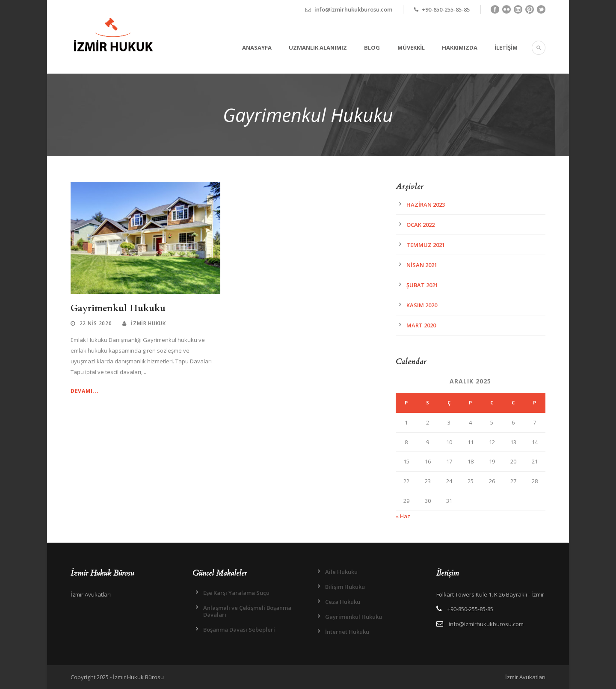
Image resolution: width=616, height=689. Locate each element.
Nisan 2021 (422, 265)
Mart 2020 (421, 325)
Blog (372, 48)
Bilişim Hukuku (345, 587)
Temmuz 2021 (426, 245)
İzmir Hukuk (148, 323)
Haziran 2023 (426, 205)
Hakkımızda (460, 48)
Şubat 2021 (422, 285)
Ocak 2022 (421, 225)
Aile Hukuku (341, 572)
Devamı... (84, 391)
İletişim (506, 48)
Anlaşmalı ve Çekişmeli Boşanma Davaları (247, 611)
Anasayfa (257, 48)
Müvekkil (411, 48)
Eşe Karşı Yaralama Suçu (236, 593)
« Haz (403, 516)
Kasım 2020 (422, 305)
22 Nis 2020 (96, 323)
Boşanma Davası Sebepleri (239, 630)
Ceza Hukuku (343, 602)
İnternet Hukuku (347, 632)
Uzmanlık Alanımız (318, 48)
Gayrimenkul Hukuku (118, 308)
